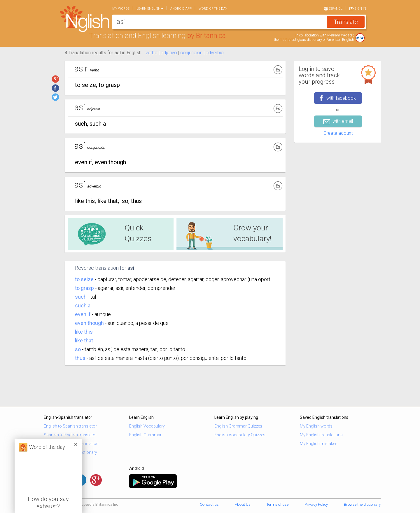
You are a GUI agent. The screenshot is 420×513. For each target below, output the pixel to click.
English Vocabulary (147, 426)
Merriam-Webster (340, 35)
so (78, 349)
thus (80, 358)
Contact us (209, 504)
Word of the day (213, 9)
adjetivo (169, 53)
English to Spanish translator (70, 426)
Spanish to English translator (70, 435)
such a (83, 305)
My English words (316, 426)
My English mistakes (319, 444)
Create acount (338, 133)
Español (333, 8)
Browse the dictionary (362, 504)
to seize (84, 279)
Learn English (150, 9)
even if (83, 314)
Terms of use (278, 504)
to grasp (84, 288)
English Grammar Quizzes (238, 426)
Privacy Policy (316, 504)
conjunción (191, 53)
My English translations (321, 435)
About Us (243, 504)
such (81, 297)
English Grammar (145, 435)
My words (121, 9)
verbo (152, 53)
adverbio (215, 53)
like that (84, 340)
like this (84, 332)
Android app (181, 9)
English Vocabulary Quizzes (240, 435)
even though (89, 323)
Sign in (358, 8)
